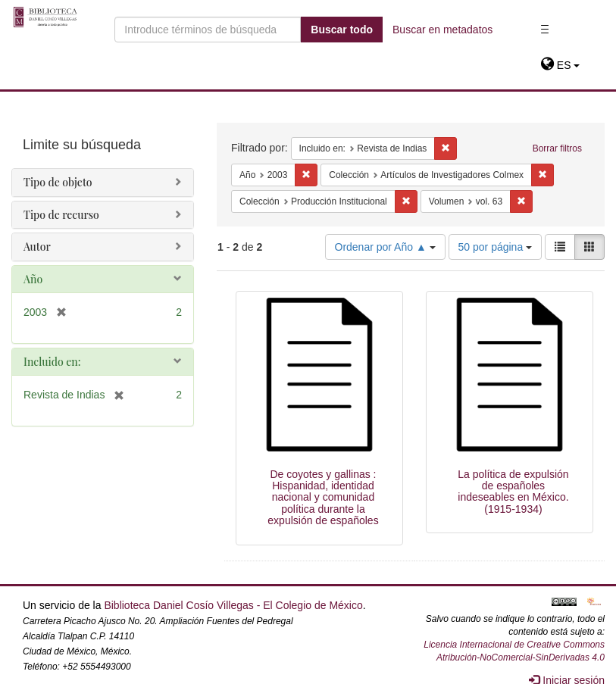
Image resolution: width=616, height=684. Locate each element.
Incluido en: (52, 362)
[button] (560, 65)
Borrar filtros (557, 148)
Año (33, 279)
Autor (37, 247)
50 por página (496, 247)
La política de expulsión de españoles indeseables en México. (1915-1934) (513, 492)
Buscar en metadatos (442, 30)
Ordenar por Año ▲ (385, 247)
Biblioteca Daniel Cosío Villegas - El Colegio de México (233, 605)
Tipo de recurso (61, 215)
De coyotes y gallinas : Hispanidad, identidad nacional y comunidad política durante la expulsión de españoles (323, 498)
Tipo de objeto (58, 182)
